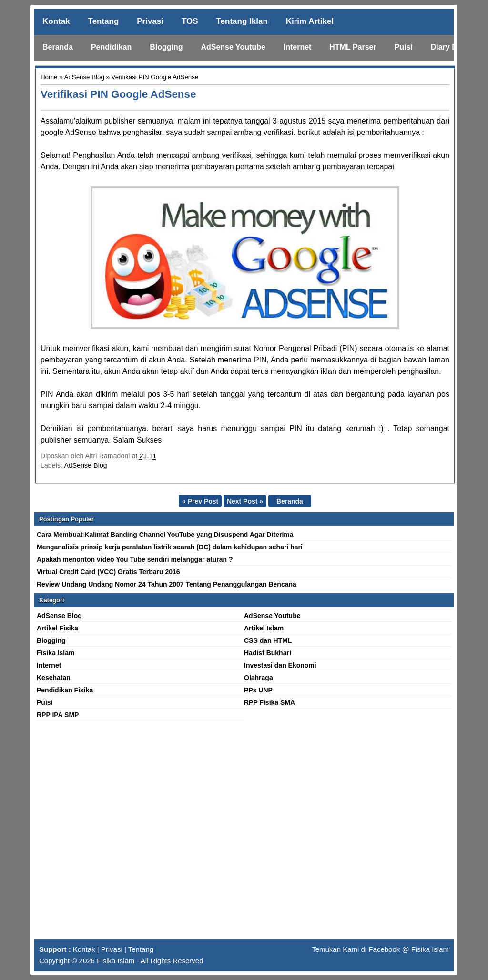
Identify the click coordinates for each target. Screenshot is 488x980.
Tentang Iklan (242, 21)
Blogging (166, 47)
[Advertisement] (244, 834)
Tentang (104, 21)
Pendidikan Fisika (65, 690)
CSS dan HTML (268, 640)
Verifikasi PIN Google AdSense (118, 94)
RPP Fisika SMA (269, 702)
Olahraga (259, 678)
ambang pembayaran (329, 167)
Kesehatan (54, 678)
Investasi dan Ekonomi (280, 665)
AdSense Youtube (233, 47)
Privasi (150, 21)
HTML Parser (353, 47)
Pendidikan (111, 47)
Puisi (404, 47)
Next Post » (245, 501)
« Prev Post (200, 501)
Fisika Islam (56, 653)
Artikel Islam (264, 628)
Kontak (56, 21)
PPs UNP (258, 690)
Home (49, 77)
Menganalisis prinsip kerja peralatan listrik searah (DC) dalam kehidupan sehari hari (170, 547)
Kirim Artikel (310, 21)
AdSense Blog (84, 77)
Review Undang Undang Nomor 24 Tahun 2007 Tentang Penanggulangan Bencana (167, 584)
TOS (190, 21)
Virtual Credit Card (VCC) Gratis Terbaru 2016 (108, 572)
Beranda (58, 47)
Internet (298, 47)
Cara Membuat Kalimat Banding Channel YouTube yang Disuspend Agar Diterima (165, 535)
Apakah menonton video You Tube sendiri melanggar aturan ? (135, 559)
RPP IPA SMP (58, 715)
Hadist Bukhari (268, 653)
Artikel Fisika (57, 628)
